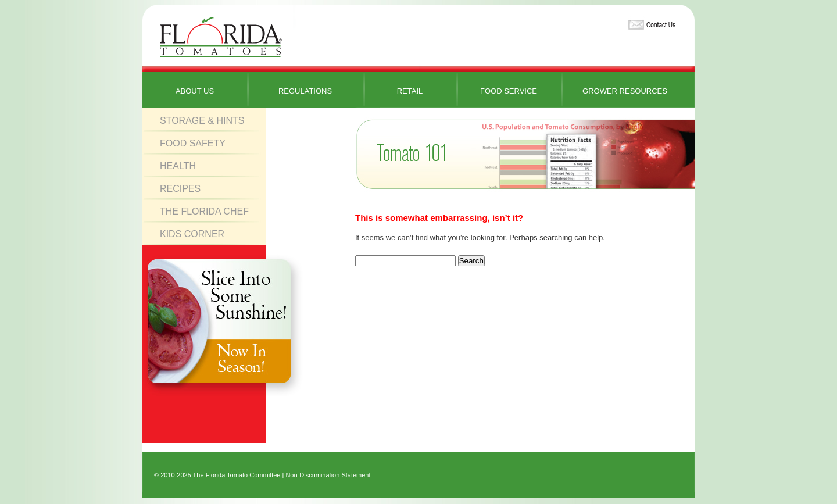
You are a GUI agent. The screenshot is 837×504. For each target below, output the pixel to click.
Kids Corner (192, 234)
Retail (410, 91)
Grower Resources (625, 91)
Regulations (305, 91)
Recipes (180, 189)
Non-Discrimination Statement (328, 475)
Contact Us (650, 22)
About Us (195, 91)
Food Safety (193, 143)
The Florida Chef (204, 211)
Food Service (509, 91)
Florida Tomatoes (221, 37)
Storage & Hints (202, 121)
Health (178, 166)
